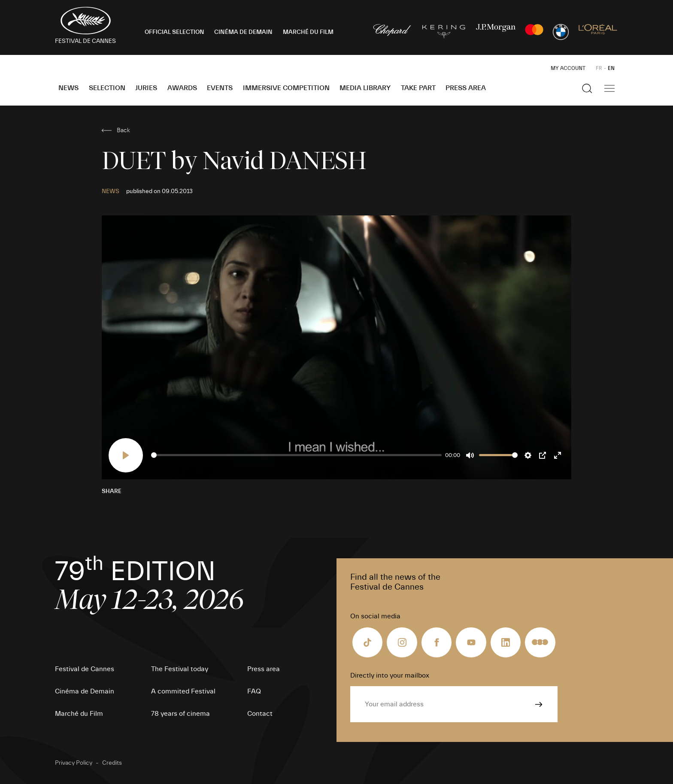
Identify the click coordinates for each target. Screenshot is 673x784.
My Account (568, 68)
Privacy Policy (74, 763)
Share (112, 491)
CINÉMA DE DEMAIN (243, 32)
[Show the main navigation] (609, 88)
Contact (260, 714)
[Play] (126, 455)
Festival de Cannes (85, 669)
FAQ (254, 691)
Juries (146, 88)
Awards (182, 88)
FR (599, 68)
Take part (418, 88)
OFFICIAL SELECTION (174, 32)
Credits (112, 763)
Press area (466, 88)
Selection (107, 88)
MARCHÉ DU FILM (308, 32)
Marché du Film (79, 714)
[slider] (296, 455)
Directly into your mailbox (390, 675)
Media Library (365, 88)
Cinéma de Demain (85, 691)
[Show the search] (587, 88)
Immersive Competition (286, 88)
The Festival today (180, 669)
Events (220, 88)
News (68, 88)
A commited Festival (183, 691)
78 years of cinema (180, 714)
